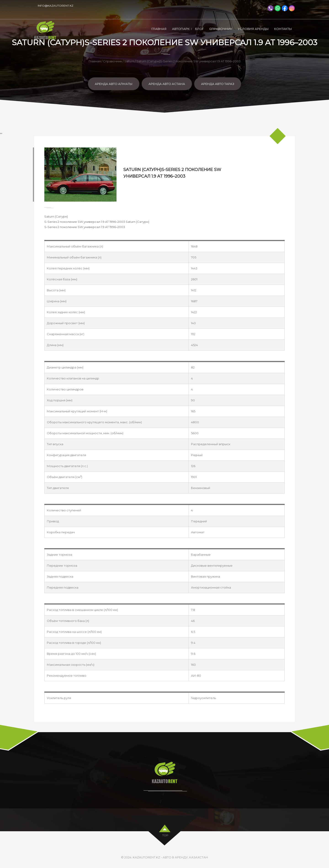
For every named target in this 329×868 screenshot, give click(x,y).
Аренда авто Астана (167, 84)
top (165, 835)
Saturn (129, 61)
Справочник (221, 29)
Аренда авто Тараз (218, 84)
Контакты (283, 29)
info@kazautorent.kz (56, 6)
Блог (199, 29)
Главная (159, 29)
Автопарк (181, 29)
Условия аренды (253, 29)
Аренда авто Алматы (114, 84)
